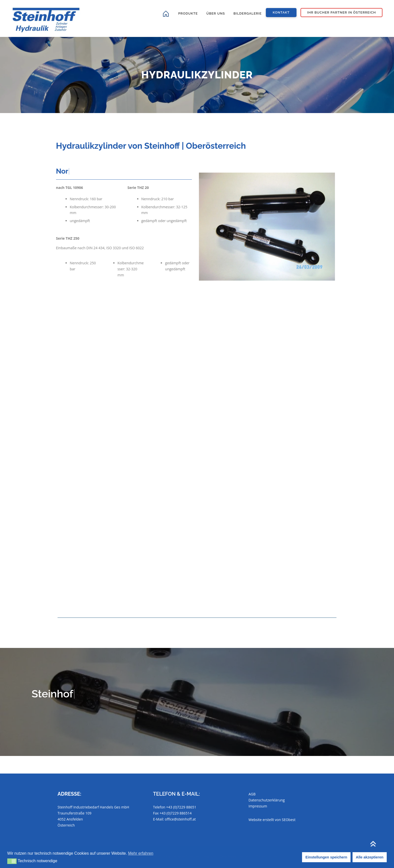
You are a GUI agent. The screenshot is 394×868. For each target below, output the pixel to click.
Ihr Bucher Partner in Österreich (342, 12)
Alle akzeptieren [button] (370, 857)
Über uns (216, 13)
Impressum (258, 806)
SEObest (289, 820)
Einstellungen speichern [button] (326, 857)
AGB (252, 794)
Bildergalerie (248, 13)
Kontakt (281, 12)
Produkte (188, 13)
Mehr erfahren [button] (141, 853)
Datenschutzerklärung (267, 800)
